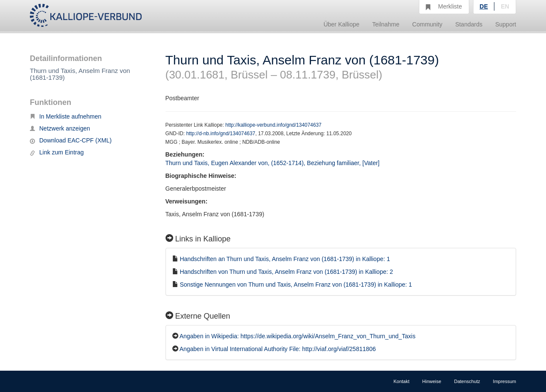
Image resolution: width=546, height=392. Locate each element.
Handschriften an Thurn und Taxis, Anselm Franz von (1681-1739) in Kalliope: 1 (285, 259)
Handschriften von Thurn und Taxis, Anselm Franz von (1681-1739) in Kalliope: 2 (286, 272)
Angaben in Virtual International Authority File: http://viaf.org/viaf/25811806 (278, 349)
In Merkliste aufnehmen (66, 116)
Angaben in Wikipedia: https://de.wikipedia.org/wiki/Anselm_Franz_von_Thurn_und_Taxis (298, 336)
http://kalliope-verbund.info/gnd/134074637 (273, 125)
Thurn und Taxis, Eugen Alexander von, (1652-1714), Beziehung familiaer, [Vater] (273, 163)
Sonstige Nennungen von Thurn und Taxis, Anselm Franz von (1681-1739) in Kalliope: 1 (296, 285)
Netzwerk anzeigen (60, 128)
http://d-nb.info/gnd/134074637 (221, 134)
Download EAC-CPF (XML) (71, 140)
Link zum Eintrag (57, 152)
